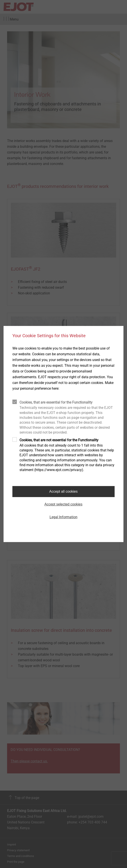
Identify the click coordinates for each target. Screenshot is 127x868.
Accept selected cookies (63, 504)
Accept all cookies (63, 491)
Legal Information (63, 517)
